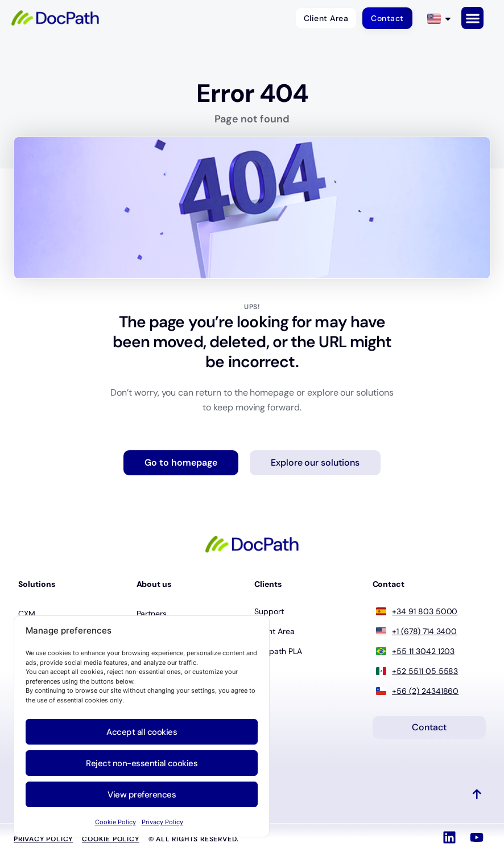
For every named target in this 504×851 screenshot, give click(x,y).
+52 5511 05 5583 (425, 671)
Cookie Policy (115, 822)
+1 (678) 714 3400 (424, 631)
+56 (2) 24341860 (425, 691)
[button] (472, 18)
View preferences (142, 795)
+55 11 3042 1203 (423, 651)
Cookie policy (110, 839)
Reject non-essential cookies (142, 763)
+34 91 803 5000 (425, 611)
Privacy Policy (162, 822)
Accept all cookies (142, 732)
